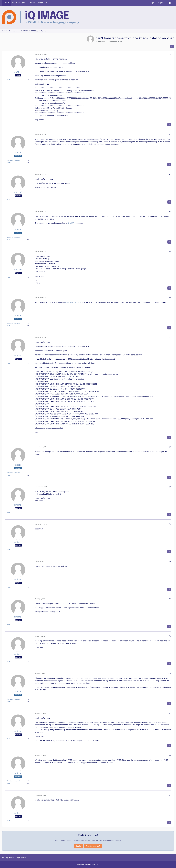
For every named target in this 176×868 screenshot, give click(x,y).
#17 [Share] (170, 795)
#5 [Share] (170, 252)
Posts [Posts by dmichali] (9, 363)
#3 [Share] (170, 174)
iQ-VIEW (71, 223)
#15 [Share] (170, 713)
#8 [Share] (170, 447)
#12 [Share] (170, 599)
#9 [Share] (170, 487)
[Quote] (169, 125)
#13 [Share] (170, 636)
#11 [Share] (170, 561)
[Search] (170, 3)
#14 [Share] (170, 673)
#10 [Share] (170, 524)
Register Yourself (93, 846)
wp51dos (102, 42)
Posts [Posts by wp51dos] (9, 80)
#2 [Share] (170, 134)
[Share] (172, 47)
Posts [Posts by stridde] (9, 163)
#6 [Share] (170, 298)
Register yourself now (86, 840)
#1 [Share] (170, 54)
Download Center (72, 302)
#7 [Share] (170, 337)
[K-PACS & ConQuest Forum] (41, 17)
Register (161, 3)
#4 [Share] (170, 212)
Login (152, 3)
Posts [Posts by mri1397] (9, 200)
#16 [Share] (170, 755)
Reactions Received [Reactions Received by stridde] (13, 160)
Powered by (88, 864)
